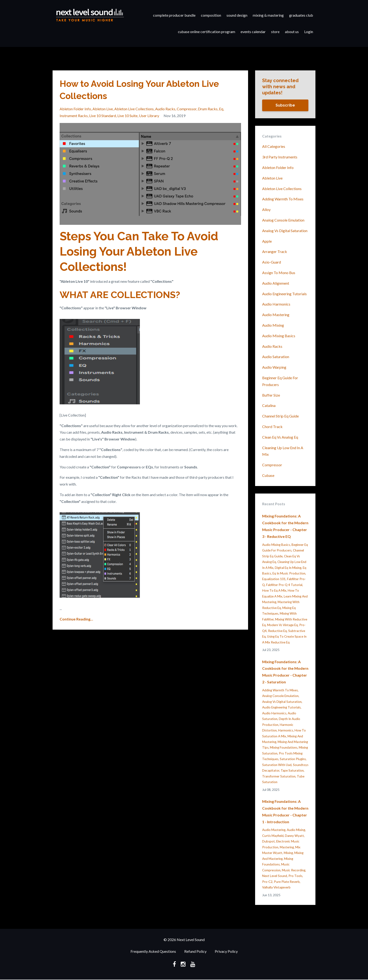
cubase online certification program (207, 32)
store (275, 32)
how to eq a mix (274, 590)
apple (267, 241)
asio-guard (272, 262)
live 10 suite (127, 116)
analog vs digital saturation (285, 231)
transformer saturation (279, 776)
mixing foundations (284, 747)
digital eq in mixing (288, 568)
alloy (266, 209)
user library (149, 116)
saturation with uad (277, 765)
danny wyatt (294, 836)
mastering (287, 847)
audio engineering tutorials (284, 294)
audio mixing (273, 325)
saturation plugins (293, 759)
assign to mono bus (279, 273)
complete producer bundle (174, 15)
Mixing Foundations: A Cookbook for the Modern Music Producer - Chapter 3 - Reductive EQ (285, 526)
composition (211, 15)
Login (309, 32)
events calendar (253, 32)
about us (292, 32)
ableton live (103, 109)
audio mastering (276, 315)
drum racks (208, 109)
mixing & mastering (268, 15)
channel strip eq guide (280, 416)
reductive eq (277, 631)
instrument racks (74, 116)
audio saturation (276, 357)
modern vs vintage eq (282, 625)
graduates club (301, 15)
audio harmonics (276, 304)
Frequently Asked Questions (153, 951)
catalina (269, 405)
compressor (187, 109)
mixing (288, 853)
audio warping (274, 367)
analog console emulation (283, 220)
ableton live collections (134, 109)
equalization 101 (274, 579)
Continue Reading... (76, 619)
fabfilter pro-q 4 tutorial (284, 585)
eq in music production (289, 573)
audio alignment (276, 283)
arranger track (275, 251)
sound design (237, 15)
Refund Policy (195, 951)
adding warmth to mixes (283, 199)
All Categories (274, 146)
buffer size (271, 395)
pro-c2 (267, 882)
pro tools (295, 876)
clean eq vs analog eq (280, 437)
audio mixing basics (279, 336)
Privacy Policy (226, 951)
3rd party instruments (280, 157)
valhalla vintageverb (276, 887)
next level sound (275, 876)
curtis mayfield (273, 836)
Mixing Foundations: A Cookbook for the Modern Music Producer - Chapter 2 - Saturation (285, 672)
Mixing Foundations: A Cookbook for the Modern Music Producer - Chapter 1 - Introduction (285, 811)
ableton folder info (75, 109)
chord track (272, 427)
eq (221, 109)
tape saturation (292, 770)
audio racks (165, 109)
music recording (294, 870)
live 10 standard (103, 116)
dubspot (268, 841)
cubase (268, 475)
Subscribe (285, 105)
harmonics (286, 730)
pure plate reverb (287, 882)
